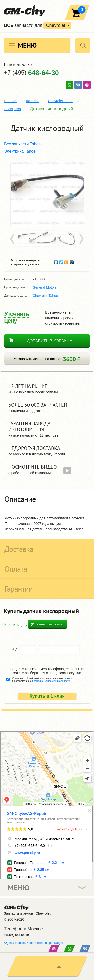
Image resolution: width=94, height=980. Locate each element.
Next (81, 239)
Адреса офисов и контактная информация (33, 943)
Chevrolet (56, 25)
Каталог (32, 101)
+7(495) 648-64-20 (16, 935)
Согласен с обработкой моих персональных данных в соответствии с (42, 680)
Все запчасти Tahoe (22, 144)
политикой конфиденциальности (51, 681)
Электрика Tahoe (20, 151)
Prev (13, 239)
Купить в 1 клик (47, 696)
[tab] (47, 499)
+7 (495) (31, 72)
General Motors (45, 287)
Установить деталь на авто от (47, 359)
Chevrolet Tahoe (61, 101)
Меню (27, 45)
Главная (10, 101)
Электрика (12, 109)
